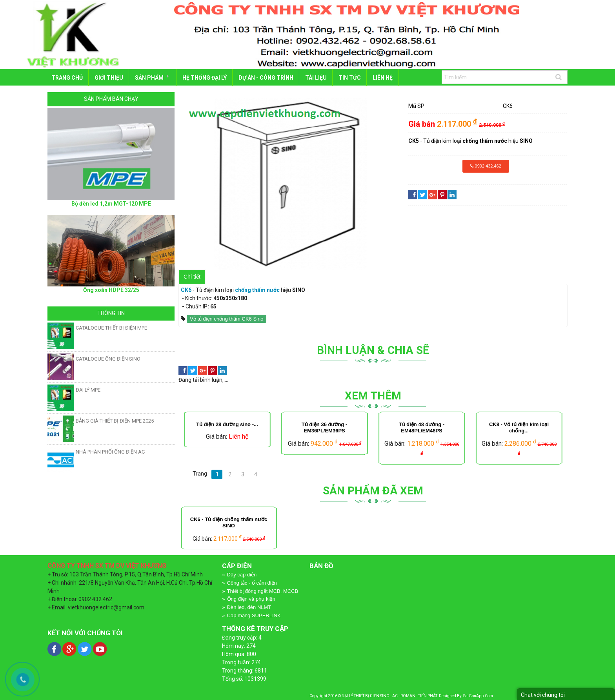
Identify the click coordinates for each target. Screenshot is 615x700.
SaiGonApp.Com (478, 695)
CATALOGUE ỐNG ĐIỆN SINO (108, 358)
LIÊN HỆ (386, 77)
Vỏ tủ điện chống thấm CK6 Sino (227, 318)
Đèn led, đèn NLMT (249, 607)
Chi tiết (192, 276)
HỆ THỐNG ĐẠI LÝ (207, 77)
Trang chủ (67, 77)
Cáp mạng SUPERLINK (254, 615)
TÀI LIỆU (319, 77)
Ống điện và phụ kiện (251, 599)
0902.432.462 (486, 165)
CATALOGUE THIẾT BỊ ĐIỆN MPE (111, 327)
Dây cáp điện (242, 574)
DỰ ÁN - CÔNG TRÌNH (268, 77)
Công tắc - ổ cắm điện (252, 582)
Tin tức (353, 77)
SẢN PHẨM (150, 77)
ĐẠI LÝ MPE (88, 389)
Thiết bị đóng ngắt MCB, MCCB (263, 590)
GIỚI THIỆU (109, 77)
